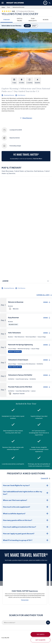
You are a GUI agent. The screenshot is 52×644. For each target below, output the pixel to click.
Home (3, 7)
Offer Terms (4, 594)
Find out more (25, 497)
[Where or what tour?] (24, 520)
